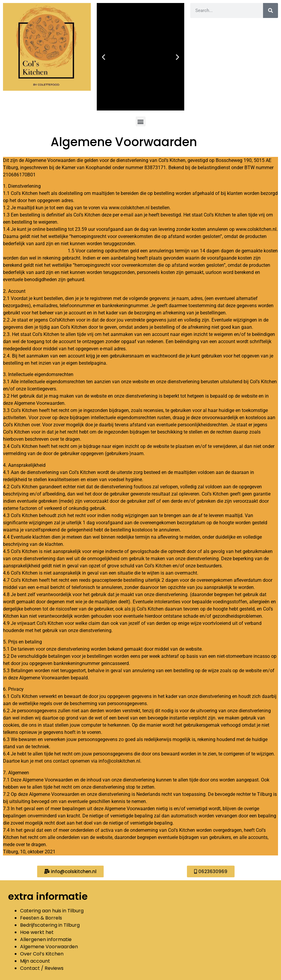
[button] (104, 57)
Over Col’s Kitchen (42, 954)
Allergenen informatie (46, 939)
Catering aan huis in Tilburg (52, 911)
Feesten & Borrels (42, 918)
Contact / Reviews (42, 968)
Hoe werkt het (37, 932)
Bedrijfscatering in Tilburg (50, 925)
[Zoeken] (271, 10)
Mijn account (35, 961)
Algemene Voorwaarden (49, 947)
